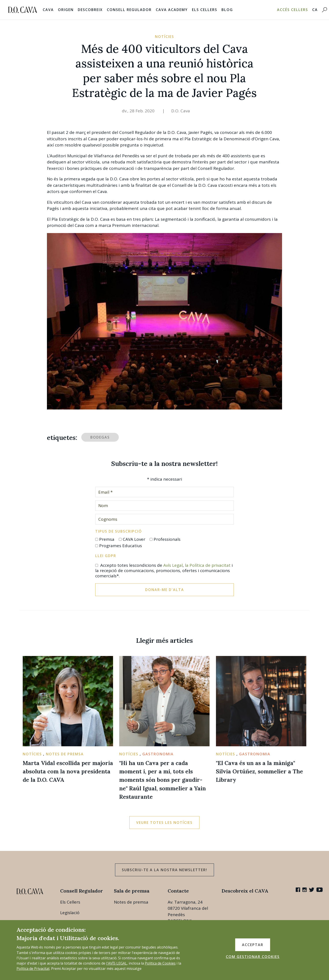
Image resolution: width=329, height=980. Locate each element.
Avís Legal (173, 565)
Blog (227, 10)
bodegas (100, 437)
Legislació (70, 913)
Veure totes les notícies (164, 823)
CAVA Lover (134, 539)
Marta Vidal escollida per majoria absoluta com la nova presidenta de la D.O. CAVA (68, 771)
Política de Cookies (160, 963)
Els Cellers (205, 10)
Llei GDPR (106, 556)
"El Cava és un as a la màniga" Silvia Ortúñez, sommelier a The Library (259, 771)
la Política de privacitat (208, 565)
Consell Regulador (129, 10)
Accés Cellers (293, 10)
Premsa (107, 539)
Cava (48, 10)
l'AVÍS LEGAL (117, 963)
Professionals (167, 539)
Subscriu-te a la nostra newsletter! (164, 870)
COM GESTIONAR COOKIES (253, 957)
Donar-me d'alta (165, 590)
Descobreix (90, 10)
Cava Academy (172, 10)
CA (315, 10)
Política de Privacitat (33, 969)
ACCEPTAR (253, 945)
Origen (66, 10)
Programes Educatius (121, 546)
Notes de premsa (131, 902)
